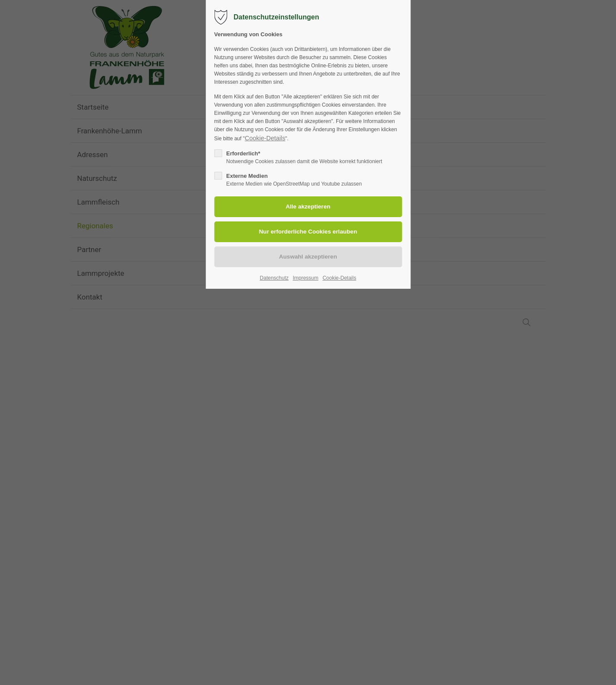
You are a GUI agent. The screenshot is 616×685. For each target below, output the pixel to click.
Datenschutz (274, 278)
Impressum (305, 278)
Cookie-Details (265, 138)
